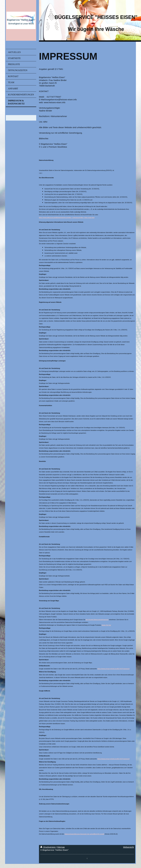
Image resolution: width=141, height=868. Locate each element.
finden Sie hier (106, 625)
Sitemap (61, 847)
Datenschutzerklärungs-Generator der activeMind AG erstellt (84, 834)
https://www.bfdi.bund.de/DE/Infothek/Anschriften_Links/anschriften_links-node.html (67, 218)
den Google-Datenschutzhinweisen (97, 620)
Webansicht (128, 847)
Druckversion (48, 847)
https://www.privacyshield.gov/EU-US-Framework (113, 669)
